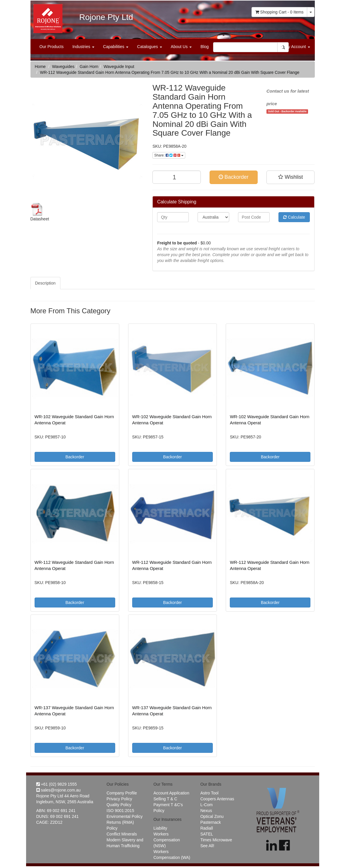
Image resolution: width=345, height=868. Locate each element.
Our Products (52, 47)
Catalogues (150, 47)
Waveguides (63, 67)
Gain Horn (89, 67)
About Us (181, 47)
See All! (207, 846)
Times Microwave (216, 840)
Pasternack (210, 822)
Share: (169, 155)
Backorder (234, 177)
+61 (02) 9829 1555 (57, 784)
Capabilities (116, 47)
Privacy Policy (119, 799)
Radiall (207, 828)
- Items (279, 12)
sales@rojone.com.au (59, 790)
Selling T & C (165, 799)
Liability (160, 828)
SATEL (207, 834)
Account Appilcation (171, 793)
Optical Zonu (212, 816)
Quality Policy (119, 805)
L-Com (206, 805)
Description (45, 283)
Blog (205, 47)
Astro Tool (209, 793)
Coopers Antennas (217, 799)
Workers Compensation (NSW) (166, 840)
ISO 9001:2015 (120, 811)
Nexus (206, 811)
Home (40, 67)
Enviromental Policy (125, 816)
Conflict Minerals (122, 834)
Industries (83, 47)
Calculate (294, 217)
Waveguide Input (119, 67)
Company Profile (122, 793)
